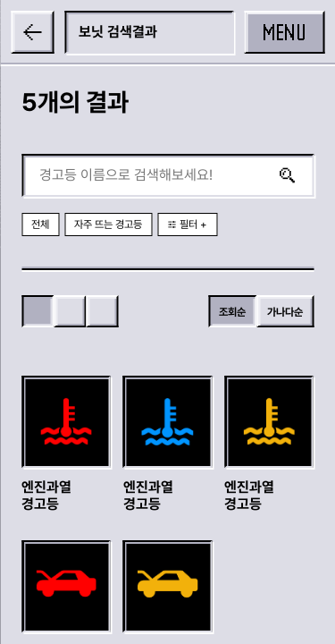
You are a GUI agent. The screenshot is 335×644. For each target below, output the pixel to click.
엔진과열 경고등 (46, 496)
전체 (40, 225)
